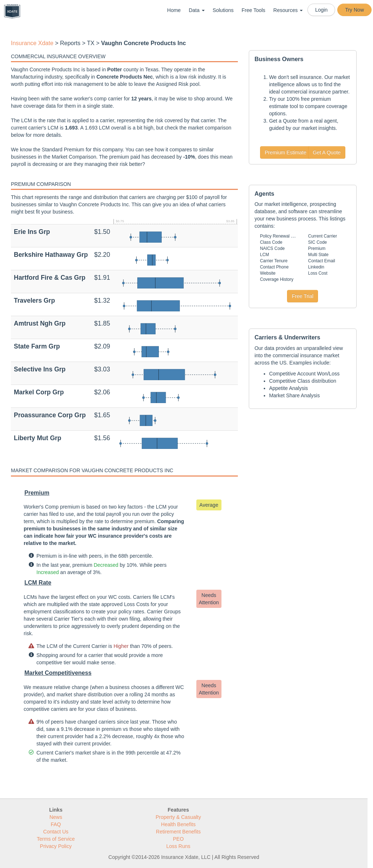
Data (197, 10)
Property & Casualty (178, 817)
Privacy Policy (56, 846)
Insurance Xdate (32, 43)
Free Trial (303, 296)
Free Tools (253, 10)
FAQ (56, 824)
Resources (288, 10)
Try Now (354, 10)
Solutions (223, 10)
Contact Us (56, 832)
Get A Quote (327, 152)
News (56, 817)
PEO (178, 839)
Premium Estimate (286, 152)
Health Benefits (178, 824)
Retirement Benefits (178, 832)
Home (174, 10)
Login (321, 10)
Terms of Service (56, 839)
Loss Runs (178, 846)
